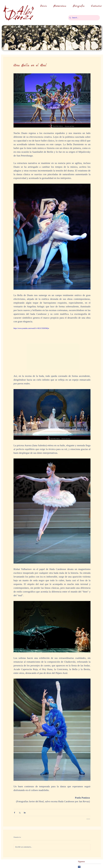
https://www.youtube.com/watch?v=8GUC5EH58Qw (31, 328)
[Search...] (84, 18)
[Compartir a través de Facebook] (15, 813)
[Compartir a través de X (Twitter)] (20, 813)
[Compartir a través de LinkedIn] (25, 813)
